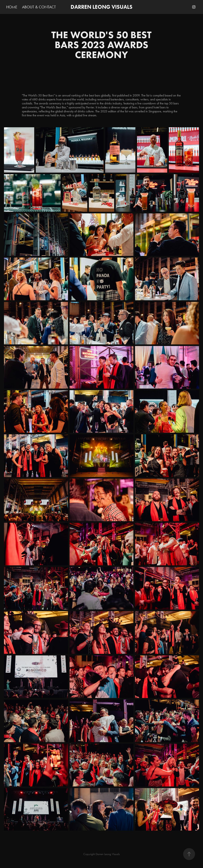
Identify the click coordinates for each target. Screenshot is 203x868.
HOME (12, 7)
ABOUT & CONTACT (39, 7)
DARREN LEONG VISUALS (101, 7)
